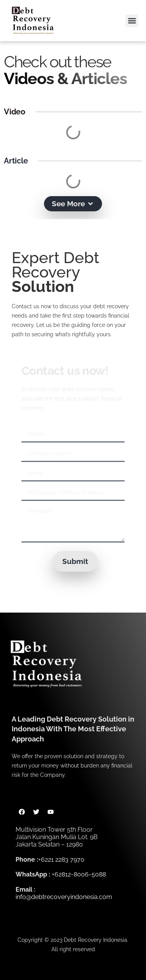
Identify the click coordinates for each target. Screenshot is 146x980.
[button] (132, 21)
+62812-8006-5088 (79, 874)
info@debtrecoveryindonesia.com (64, 897)
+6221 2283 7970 (61, 860)
